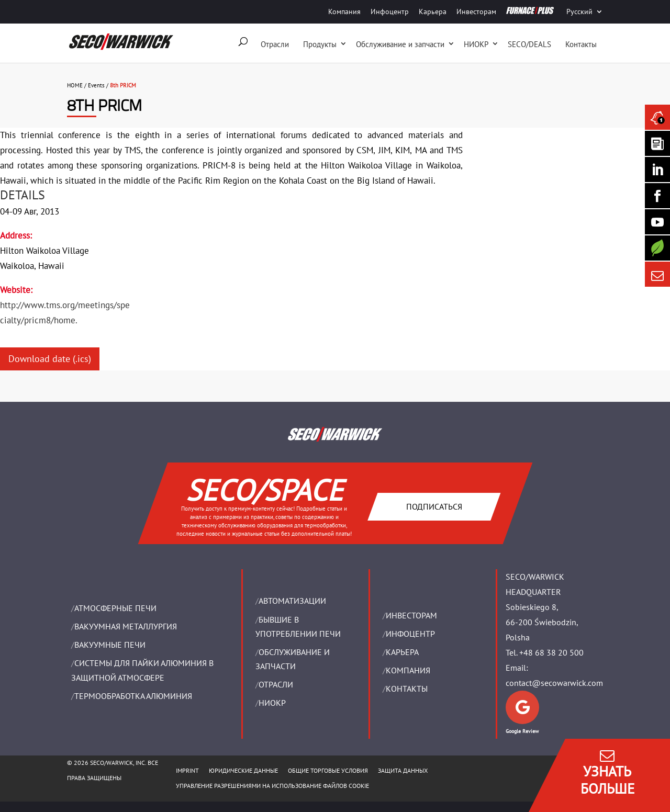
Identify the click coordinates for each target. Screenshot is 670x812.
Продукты (320, 44)
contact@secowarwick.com (554, 683)
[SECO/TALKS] (657, 222)
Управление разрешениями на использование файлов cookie (272, 786)
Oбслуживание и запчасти (400, 44)
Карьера (433, 12)
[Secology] (657, 248)
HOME (75, 85)
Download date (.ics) (50, 359)
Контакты (581, 44)
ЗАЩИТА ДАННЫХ (403, 770)
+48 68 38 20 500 (551, 652)
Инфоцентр (390, 12)
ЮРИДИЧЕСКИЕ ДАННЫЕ (243, 770)
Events (96, 85)
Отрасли (275, 44)
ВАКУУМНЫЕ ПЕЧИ (110, 645)
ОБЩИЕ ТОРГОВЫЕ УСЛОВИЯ (328, 770)
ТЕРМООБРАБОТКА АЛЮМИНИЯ (133, 696)
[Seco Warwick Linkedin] (657, 170)
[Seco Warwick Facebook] (657, 196)
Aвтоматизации (292, 601)
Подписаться (434, 506)
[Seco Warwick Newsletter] (657, 143)
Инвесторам (476, 12)
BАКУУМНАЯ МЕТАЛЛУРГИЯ (126, 626)
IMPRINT (187, 770)
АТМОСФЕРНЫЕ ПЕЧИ (115, 608)
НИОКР (476, 44)
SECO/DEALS (529, 44)
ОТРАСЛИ (276, 684)
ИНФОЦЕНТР (410, 634)
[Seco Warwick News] (657, 117)
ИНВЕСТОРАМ (411, 615)
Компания (344, 12)
